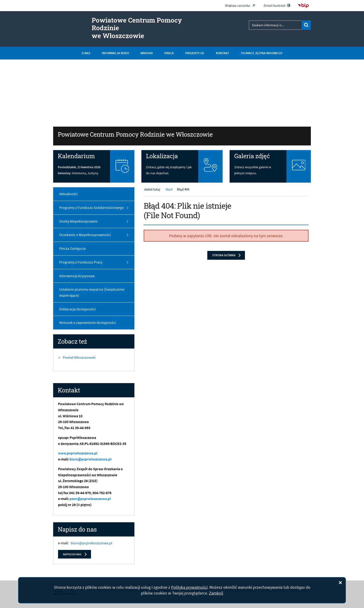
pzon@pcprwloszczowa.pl (90, 499)
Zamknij (216, 593)
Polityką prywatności (189, 587)
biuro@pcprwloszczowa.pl (90, 459)
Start (169, 190)
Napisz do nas (72, 554)
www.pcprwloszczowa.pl (78, 453)
